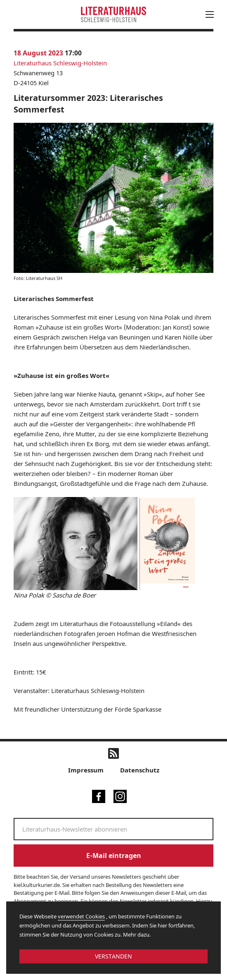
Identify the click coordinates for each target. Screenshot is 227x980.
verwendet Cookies (81, 916)
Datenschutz (140, 770)
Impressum (86, 770)
